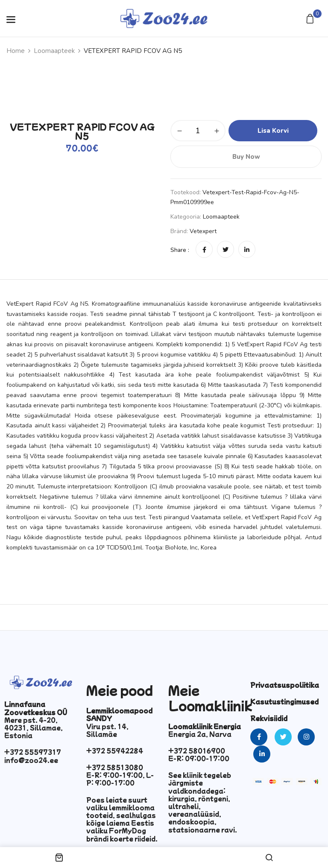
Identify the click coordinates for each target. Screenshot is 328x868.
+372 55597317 (33, 752)
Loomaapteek (54, 51)
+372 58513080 (115, 767)
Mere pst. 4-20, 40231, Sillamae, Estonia (34, 728)
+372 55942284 (115, 751)
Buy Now (246, 157)
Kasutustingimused (284, 701)
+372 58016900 (197, 751)
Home (16, 51)
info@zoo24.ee (31, 760)
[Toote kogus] (198, 131)
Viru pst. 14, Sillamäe (107, 730)
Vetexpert (203, 231)
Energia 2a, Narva (200, 734)
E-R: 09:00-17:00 (199, 758)
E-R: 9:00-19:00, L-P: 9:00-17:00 (120, 779)
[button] (311, 19)
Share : (180, 250)
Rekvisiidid (269, 718)
